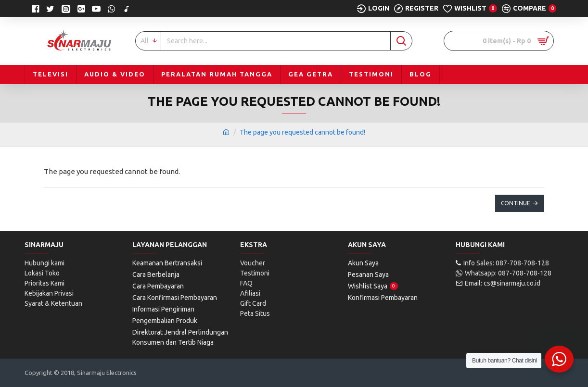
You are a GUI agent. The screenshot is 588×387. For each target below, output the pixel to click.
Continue (516, 203)
